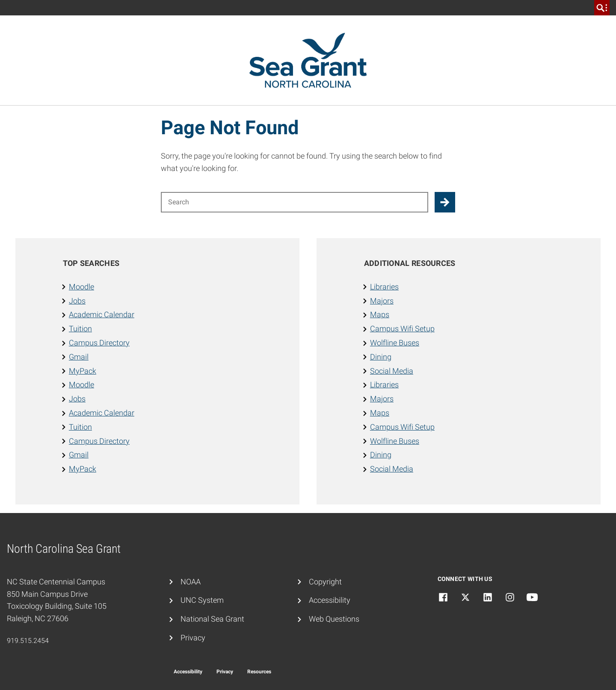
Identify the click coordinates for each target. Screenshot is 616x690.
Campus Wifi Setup (402, 329)
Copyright (325, 582)
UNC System (202, 600)
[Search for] (295, 202)
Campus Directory (99, 343)
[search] (602, 8)
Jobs (77, 301)
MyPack (83, 371)
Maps (380, 314)
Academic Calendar (102, 314)
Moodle (81, 287)
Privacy (193, 638)
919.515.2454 (28, 641)
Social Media (392, 371)
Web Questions (334, 619)
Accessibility (330, 600)
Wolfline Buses (395, 343)
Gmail (79, 357)
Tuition (80, 329)
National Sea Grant (212, 619)
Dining (381, 357)
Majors (382, 301)
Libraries (384, 287)
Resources (259, 672)
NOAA (191, 582)
